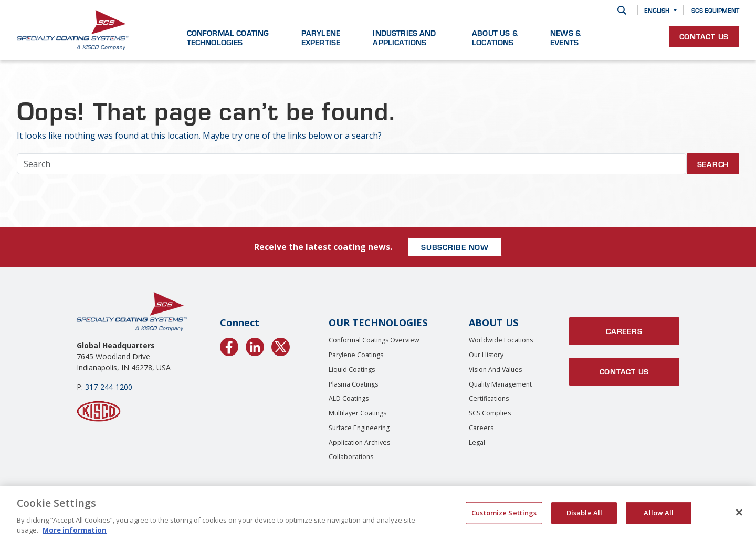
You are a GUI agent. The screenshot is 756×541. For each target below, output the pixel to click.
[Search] (622, 10)
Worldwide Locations (501, 340)
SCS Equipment (715, 10)
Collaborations (351, 457)
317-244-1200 (109, 387)
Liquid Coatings (352, 370)
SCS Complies (490, 413)
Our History (486, 355)
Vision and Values (495, 370)
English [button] (657, 10)
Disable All (584, 513)
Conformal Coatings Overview (374, 340)
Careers (481, 428)
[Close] (739, 513)
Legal (477, 443)
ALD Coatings (349, 398)
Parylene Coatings (356, 355)
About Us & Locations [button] (495, 37)
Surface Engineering (359, 428)
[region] (378, 514)
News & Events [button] (565, 37)
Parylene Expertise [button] (321, 37)
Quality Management (500, 384)
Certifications (489, 398)
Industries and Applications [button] (404, 37)
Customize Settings (504, 513)
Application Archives (359, 443)
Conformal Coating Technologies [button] (228, 37)
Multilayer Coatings (358, 413)
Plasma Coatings (353, 384)
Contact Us (704, 36)
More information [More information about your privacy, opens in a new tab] (75, 530)
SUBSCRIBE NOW (455, 247)
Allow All (659, 513)
